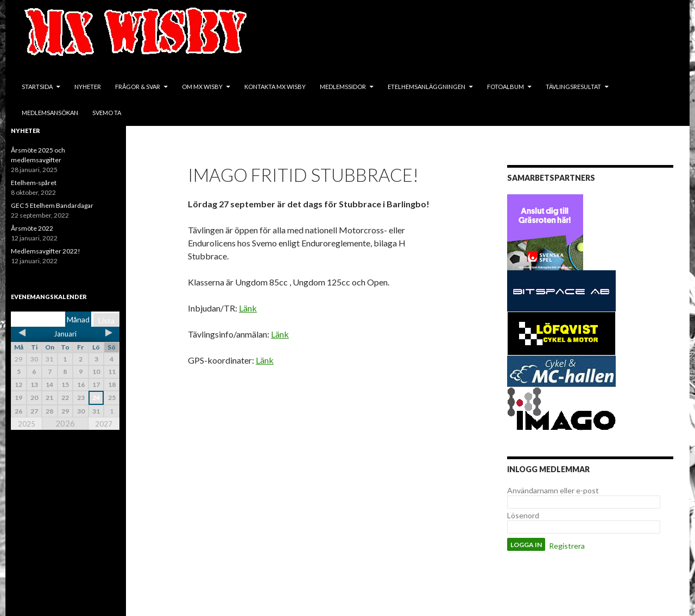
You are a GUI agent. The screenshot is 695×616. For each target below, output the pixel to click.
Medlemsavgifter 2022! (46, 251)
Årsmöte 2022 (32, 228)
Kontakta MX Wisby (275, 87)
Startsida (37, 87)
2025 (27, 424)
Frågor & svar (138, 87)
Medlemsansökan (50, 113)
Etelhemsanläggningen (427, 87)
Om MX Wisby (202, 87)
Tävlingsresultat (573, 87)
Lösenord (523, 515)
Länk (248, 308)
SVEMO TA (107, 113)
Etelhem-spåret (34, 183)
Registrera (567, 546)
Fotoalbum (506, 87)
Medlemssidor (343, 87)
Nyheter (88, 87)
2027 (104, 424)
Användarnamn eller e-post (553, 490)
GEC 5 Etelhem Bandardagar (52, 205)
